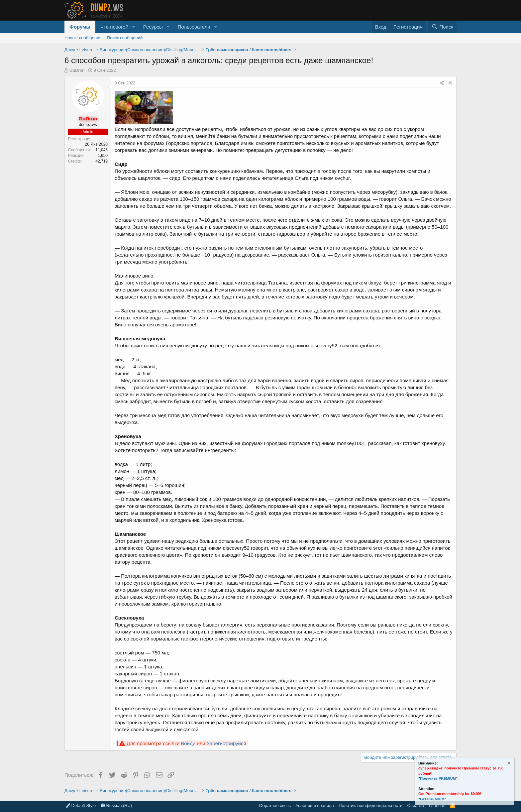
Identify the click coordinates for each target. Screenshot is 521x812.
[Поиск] (442, 27)
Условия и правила (315, 806)
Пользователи (194, 27)
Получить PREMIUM (438, 778)
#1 (451, 83)
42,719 (102, 161)
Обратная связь (275, 806)
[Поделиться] (442, 83)
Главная (437, 806)
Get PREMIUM (432, 799)
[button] (134, 27)
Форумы (80, 27)
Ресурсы (153, 27)
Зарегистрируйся (226, 743)
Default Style (81, 806)
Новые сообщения (83, 38)
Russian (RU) (116, 806)
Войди (188, 743)
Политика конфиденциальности (370, 806)
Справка (416, 806)
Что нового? (114, 27)
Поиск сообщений (125, 38)
